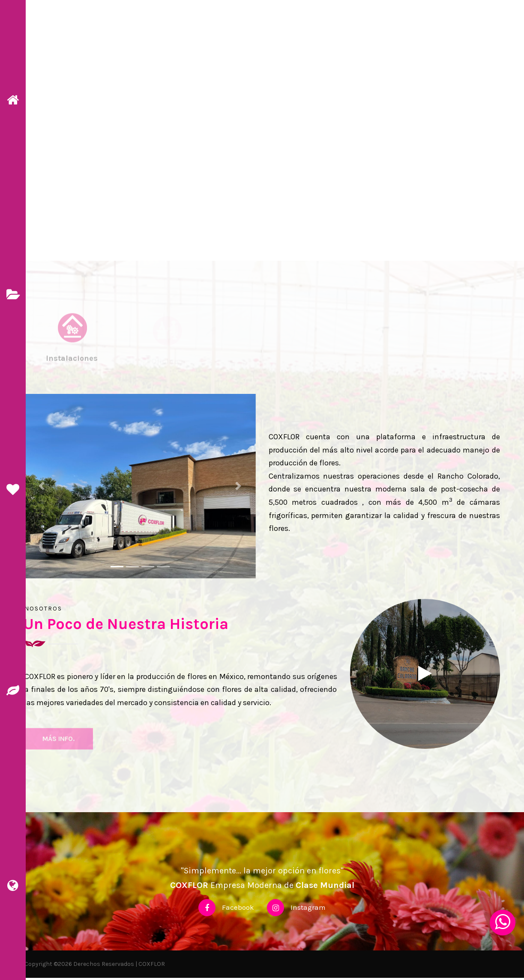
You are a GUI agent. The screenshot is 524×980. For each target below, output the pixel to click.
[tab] (72, 350)
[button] (42, 488)
